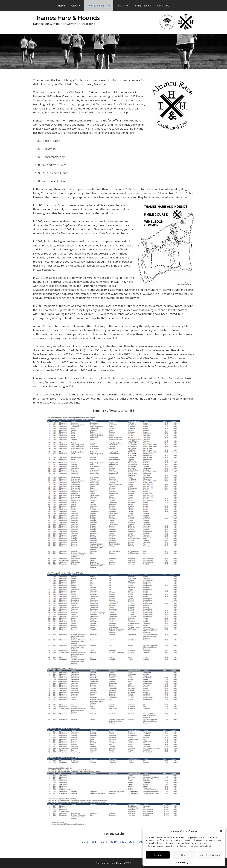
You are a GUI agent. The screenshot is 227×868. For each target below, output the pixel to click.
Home (61, 6)
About (78, 6)
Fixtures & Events (100, 6)
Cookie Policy (182, 862)
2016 (85, 842)
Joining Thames (143, 6)
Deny (184, 855)
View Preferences (210, 855)
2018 (104, 842)
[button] (221, 831)
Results (124, 6)
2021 (132, 842)
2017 (95, 842)
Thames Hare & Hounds (67, 18)
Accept (158, 855)
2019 (113, 842)
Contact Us (163, 6)
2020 (123, 842)
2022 (142, 842)
